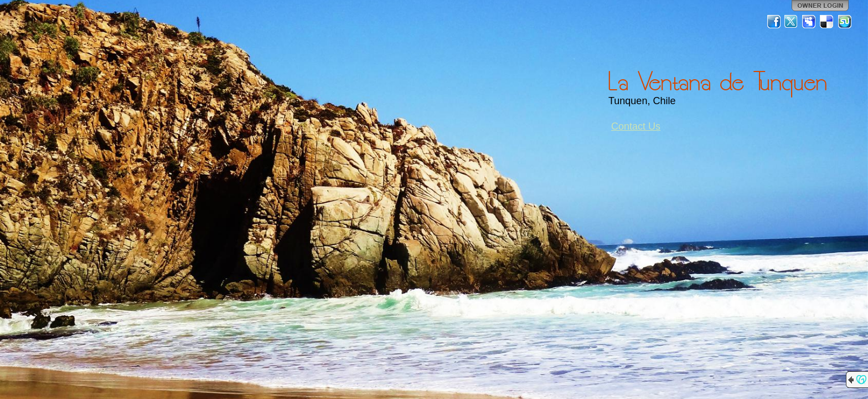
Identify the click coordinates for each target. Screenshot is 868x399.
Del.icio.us (827, 22)
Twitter (792, 22)
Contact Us (636, 126)
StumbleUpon (845, 22)
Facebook (774, 22)
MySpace (809, 22)
